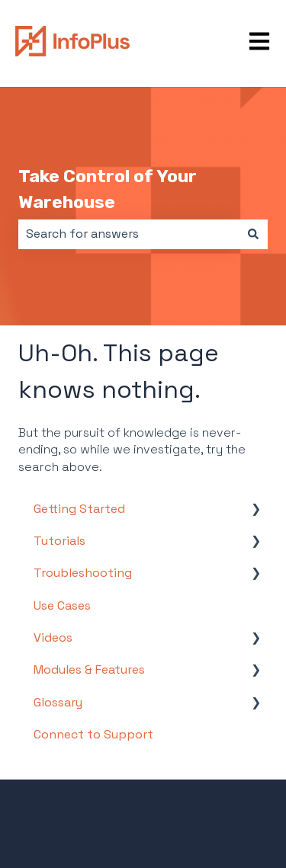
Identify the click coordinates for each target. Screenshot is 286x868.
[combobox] (129, 234)
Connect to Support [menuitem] (93, 734)
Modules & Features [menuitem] (89, 669)
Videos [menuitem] (53, 637)
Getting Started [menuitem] (79, 509)
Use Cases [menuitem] (62, 605)
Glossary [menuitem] (58, 702)
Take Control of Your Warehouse (108, 189)
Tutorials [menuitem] (59, 541)
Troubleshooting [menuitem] (83, 573)
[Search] (253, 234)
